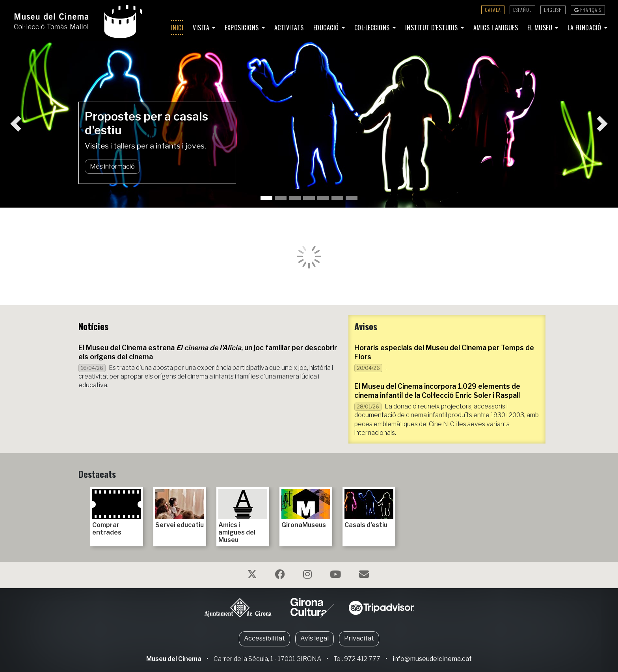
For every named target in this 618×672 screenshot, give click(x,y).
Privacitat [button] (359, 638)
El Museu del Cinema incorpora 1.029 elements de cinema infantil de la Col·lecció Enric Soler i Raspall (437, 391)
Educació (327, 28)
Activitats (289, 28)
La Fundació (585, 28)
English (553, 10)
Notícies (93, 326)
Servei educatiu (180, 509)
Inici (177, 28)
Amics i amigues (496, 28)
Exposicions (243, 28)
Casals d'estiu (369, 509)
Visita (202, 28)
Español (522, 10)
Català (493, 10)
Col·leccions (373, 28)
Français (588, 10)
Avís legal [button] (315, 638)
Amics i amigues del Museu (243, 516)
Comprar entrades (117, 513)
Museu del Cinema (174, 659)
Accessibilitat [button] (264, 638)
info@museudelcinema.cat (432, 659)
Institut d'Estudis (433, 28)
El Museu (541, 28)
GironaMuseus (306, 509)
